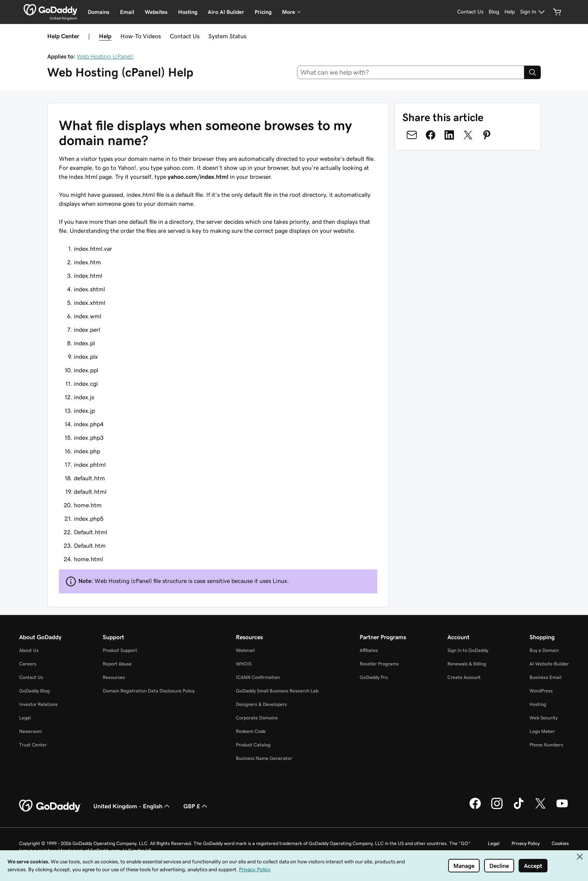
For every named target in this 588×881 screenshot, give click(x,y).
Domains (99, 12)
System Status (227, 36)
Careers (28, 664)
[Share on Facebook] (430, 135)
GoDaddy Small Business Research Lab (277, 691)
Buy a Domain (544, 650)
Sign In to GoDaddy (468, 650)
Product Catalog (253, 745)
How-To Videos (141, 36)
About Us (29, 650)
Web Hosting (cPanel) (105, 56)
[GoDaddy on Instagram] (497, 808)
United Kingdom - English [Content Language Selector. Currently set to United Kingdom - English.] (132, 806)
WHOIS (244, 664)
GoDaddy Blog (34, 691)
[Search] (532, 72)
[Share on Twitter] (468, 135)
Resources (114, 677)
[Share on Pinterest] (487, 135)
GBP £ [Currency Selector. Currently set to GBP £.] (196, 806)
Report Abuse (117, 664)
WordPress (541, 691)
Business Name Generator (264, 758)
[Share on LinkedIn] (449, 135)
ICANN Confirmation (258, 677)
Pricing (263, 12)
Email (127, 12)
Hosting (188, 12)
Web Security (544, 718)
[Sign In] (533, 12)
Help (105, 36)
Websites (156, 12)
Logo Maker (542, 731)
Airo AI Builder (226, 12)
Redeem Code (251, 731)
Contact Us (185, 36)
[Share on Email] (412, 135)
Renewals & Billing (467, 664)
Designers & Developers (261, 704)
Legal (25, 718)
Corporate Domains (257, 718)
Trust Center (33, 745)
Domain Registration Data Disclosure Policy (149, 691)
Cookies (560, 843)
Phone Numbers (546, 745)
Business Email (545, 677)
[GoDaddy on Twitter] (540, 808)
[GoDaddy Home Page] (50, 806)
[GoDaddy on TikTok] (519, 808)
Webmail (245, 650)
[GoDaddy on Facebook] (475, 808)
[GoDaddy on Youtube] (562, 808)
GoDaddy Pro (374, 677)
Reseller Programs (379, 664)
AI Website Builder (549, 664)
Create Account (464, 677)
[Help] (510, 12)
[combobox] (411, 72)
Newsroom (31, 731)
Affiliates (369, 650)
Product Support (120, 650)
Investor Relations (38, 704)
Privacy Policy (526, 843)
